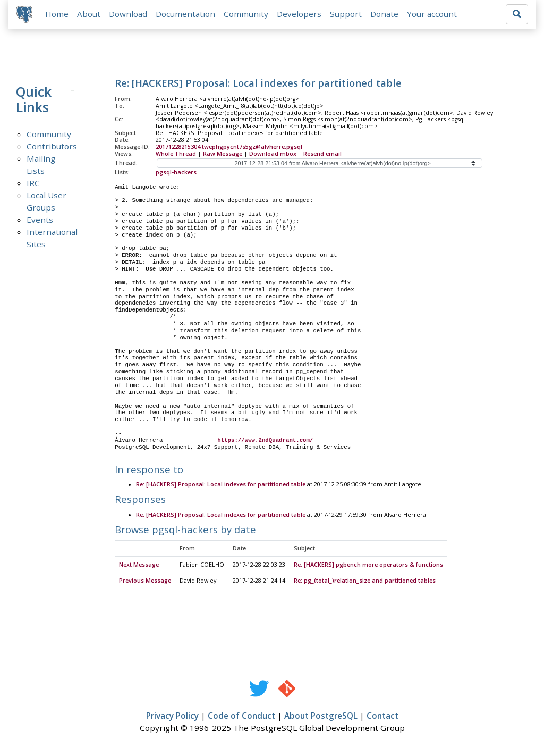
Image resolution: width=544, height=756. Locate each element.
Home (57, 14)
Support (346, 14)
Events (40, 220)
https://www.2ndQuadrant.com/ (265, 441)
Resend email (322, 154)
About (89, 14)
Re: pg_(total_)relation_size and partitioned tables (365, 582)
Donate (385, 14)
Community (246, 14)
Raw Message (223, 154)
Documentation (186, 14)
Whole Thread (176, 154)
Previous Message (145, 582)
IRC (33, 183)
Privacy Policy (172, 717)
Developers (300, 14)
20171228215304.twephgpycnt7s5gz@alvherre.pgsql (229, 147)
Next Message (139, 566)
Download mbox (273, 154)
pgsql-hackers (176, 173)
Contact (382, 717)
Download (129, 14)
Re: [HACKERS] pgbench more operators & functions (368, 566)
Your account (432, 14)
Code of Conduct (241, 717)
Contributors (52, 147)
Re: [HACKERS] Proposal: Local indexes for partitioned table (221, 485)
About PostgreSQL (321, 717)
